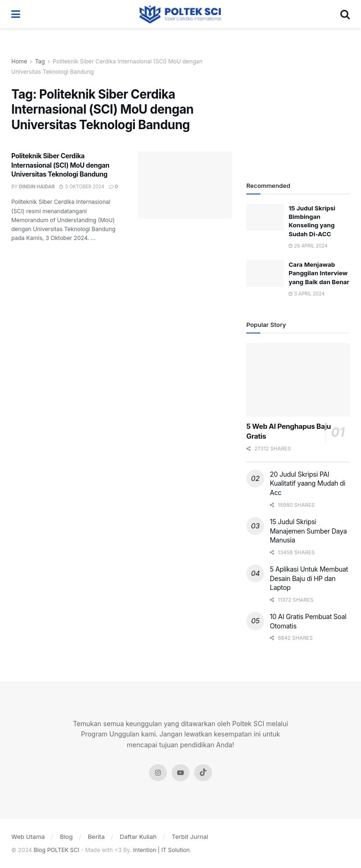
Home (19, 61)
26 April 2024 (308, 246)
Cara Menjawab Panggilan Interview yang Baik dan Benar (319, 273)
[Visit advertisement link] (298, 108)
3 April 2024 (307, 294)
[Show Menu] (16, 14)
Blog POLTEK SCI (57, 850)
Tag (40, 61)
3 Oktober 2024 (82, 186)
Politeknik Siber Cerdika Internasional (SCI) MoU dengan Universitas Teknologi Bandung (60, 165)
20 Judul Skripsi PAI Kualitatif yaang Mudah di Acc (307, 483)
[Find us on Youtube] (180, 773)
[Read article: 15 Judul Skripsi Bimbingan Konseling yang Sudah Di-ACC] (265, 217)
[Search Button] (345, 14)
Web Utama (28, 837)
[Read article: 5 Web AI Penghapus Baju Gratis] (298, 380)
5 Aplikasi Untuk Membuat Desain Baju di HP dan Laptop (309, 578)
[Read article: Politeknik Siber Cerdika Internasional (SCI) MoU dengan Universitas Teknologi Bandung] (185, 185)
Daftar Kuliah (138, 837)
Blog (66, 837)
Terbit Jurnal (190, 837)
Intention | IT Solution (161, 850)
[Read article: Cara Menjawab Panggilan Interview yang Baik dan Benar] (265, 274)
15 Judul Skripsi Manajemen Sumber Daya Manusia (308, 531)
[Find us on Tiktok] (203, 773)
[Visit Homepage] (180, 14)
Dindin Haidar (37, 186)
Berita (96, 837)
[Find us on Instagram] (158, 773)
